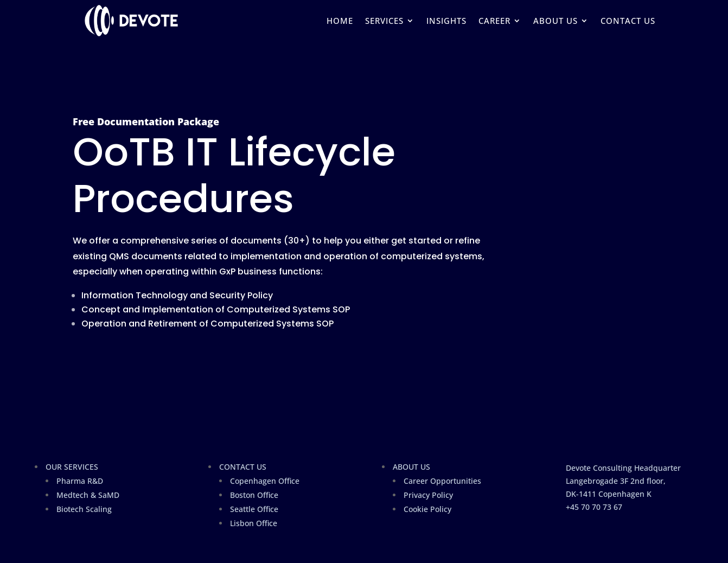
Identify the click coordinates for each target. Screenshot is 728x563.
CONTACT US (628, 21)
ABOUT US (555, 21)
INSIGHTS (446, 21)
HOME (340, 21)
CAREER (494, 21)
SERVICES (384, 21)
